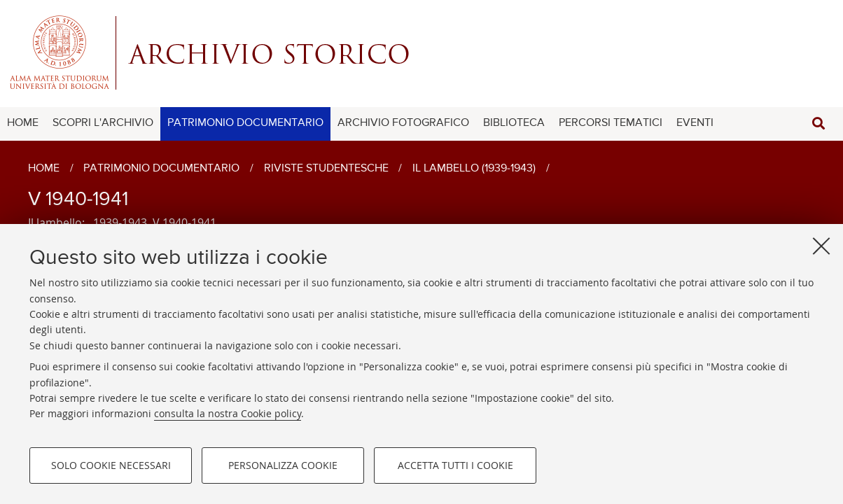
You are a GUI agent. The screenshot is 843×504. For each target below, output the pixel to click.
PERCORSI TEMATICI (611, 123)
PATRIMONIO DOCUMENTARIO (245, 123)
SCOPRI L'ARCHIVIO (103, 123)
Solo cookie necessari (111, 466)
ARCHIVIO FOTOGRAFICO (403, 123)
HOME (23, 123)
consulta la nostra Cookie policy (228, 414)
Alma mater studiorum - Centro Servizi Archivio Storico (421, 52)
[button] (818, 124)
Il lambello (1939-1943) (474, 169)
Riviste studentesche (326, 169)
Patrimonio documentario (161, 169)
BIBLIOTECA (514, 123)
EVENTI (695, 123)
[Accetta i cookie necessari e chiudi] (821, 246)
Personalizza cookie (283, 466)
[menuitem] (23, 124)
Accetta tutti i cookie (455, 466)
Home (44, 169)
